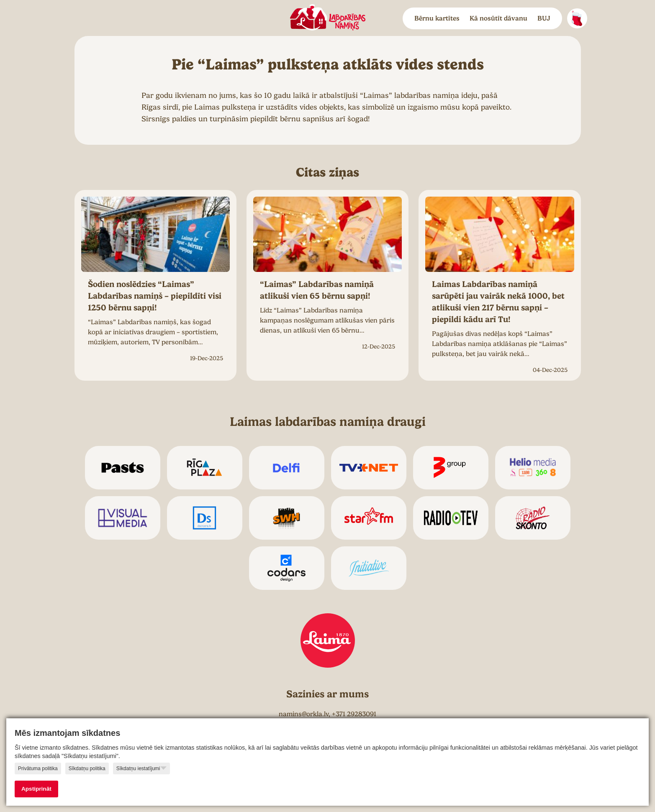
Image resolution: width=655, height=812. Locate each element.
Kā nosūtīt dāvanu (498, 18)
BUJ (544, 18)
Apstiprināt (36, 789)
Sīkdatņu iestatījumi (141, 768)
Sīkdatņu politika (87, 768)
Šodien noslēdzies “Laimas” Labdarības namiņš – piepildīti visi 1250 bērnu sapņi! (155, 296)
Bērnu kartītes (437, 18)
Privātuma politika (38, 768)
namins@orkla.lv (304, 714)
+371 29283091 (354, 714)
